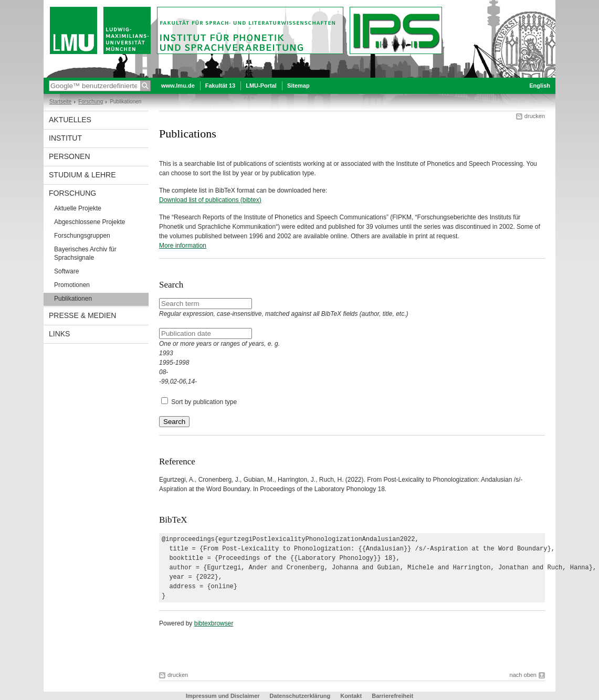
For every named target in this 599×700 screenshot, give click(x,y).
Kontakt (351, 696)
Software (66, 271)
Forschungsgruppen (82, 236)
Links (59, 334)
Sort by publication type (204, 402)
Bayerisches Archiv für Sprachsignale (85, 253)
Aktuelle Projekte (78, 208)
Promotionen (72, 285)
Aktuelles (70, 120)
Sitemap (298, 86)
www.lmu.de (178, 86)
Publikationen (73, 299)
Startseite (60, 102)
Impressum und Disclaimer (223, 696)
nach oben (523, 675)
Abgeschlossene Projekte (90, 222)
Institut (65, 138)
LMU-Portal (261, 86)
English (540, 86)
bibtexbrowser (214, 623)
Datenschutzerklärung (300, 696)
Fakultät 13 (220, 86)
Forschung (91, 102)
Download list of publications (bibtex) (210, 200)
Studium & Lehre (82, 175)
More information (183, 246)
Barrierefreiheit (392, 696)
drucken (535, 116)
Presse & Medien (82, 315)
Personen (70, 156)
